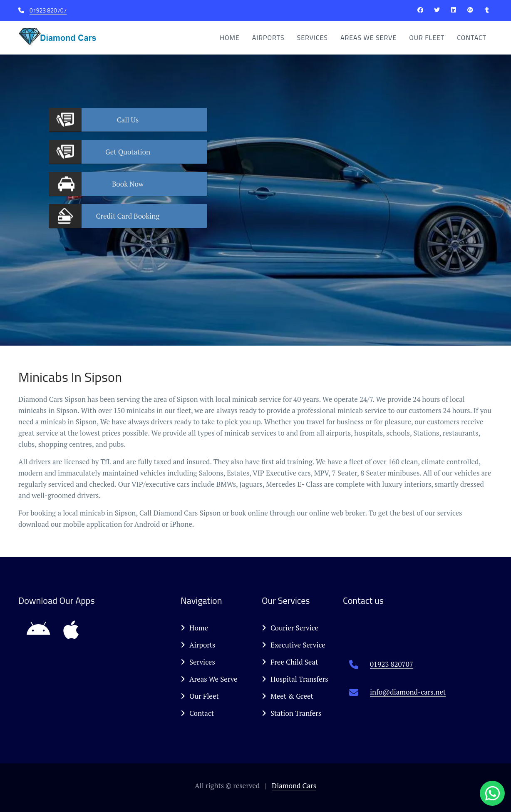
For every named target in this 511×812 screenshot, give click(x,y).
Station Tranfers (291, 713)
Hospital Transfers (295, 679)
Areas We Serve (368, 37)
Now (128, 184)
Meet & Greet (288, 696)
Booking (128, 216)
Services (313, 37)
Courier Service (290, 628)
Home (230, 37)
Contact (472, 37)
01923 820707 (48, 10)
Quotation (128, 152)
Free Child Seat (290, 662)
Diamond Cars (294, 786)
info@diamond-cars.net (408, 692)
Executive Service (294, 645)
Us (128, 120)
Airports (268, 37)
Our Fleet (427, 37)
